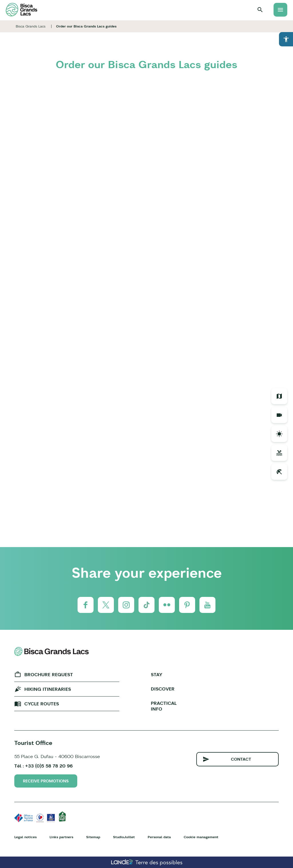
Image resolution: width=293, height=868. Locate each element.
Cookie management (201, 837)
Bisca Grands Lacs (31, 26)
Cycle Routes (42, 704)
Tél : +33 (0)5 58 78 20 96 (43, 766)
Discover (163, 689)
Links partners (61, 837)
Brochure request (49, 674)
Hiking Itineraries (48, 689)
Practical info (164, 706)
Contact (241, 759)
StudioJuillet (124, 837)
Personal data (159, 837)
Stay (157, 674)
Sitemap (93, 837)
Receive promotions (46, 781)
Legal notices (25, 837)
